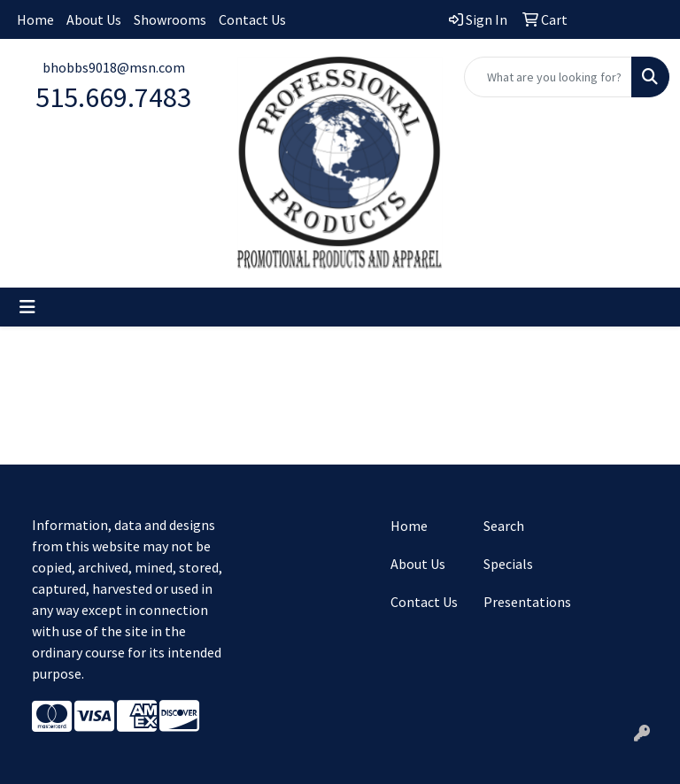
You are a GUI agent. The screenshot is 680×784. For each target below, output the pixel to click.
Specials (508, 564)
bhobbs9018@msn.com (114, 67)
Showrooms (170, 19)
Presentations (519, 602)
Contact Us (252, 19)
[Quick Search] (548, 77)
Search (504, 526)
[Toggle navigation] (27, 307)
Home (35, 19)
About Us (94, 19)
